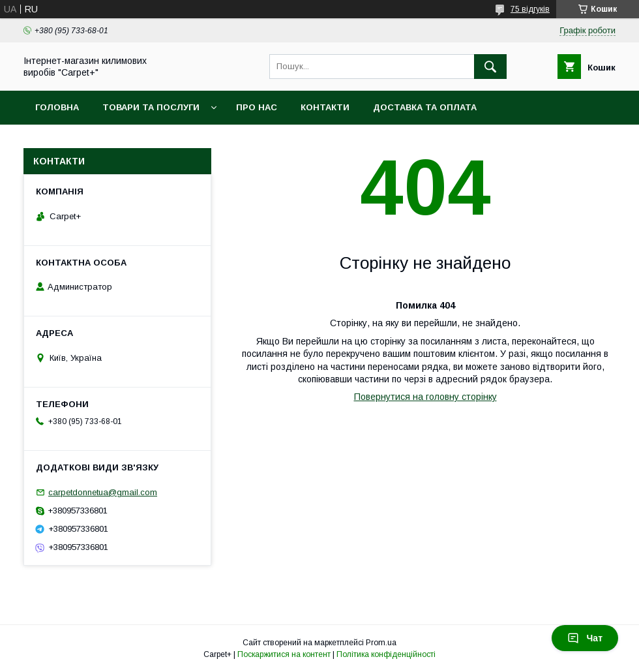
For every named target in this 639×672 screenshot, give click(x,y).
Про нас (257, 107)
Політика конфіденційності (386, 654)
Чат (585, 638)
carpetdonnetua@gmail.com (103, 492)
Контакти (325, 107)
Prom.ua (381, 643)
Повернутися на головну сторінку (425, 397)
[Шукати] (490, 67)
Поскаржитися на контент (284, 654)
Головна (57, 107)
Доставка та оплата (425, 107)
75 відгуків (530, 9)
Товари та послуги (151, 107)
